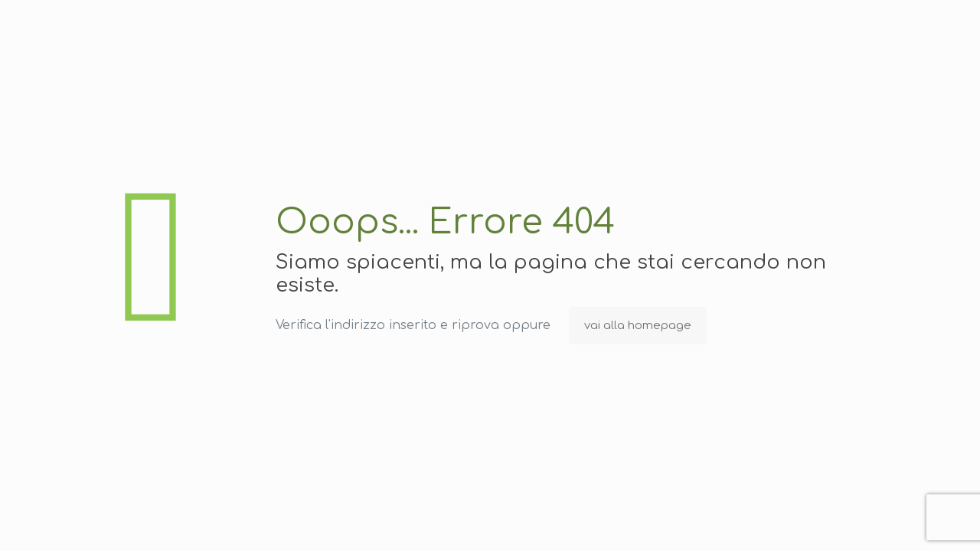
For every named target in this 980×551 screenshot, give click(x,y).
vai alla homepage (638, 326)
